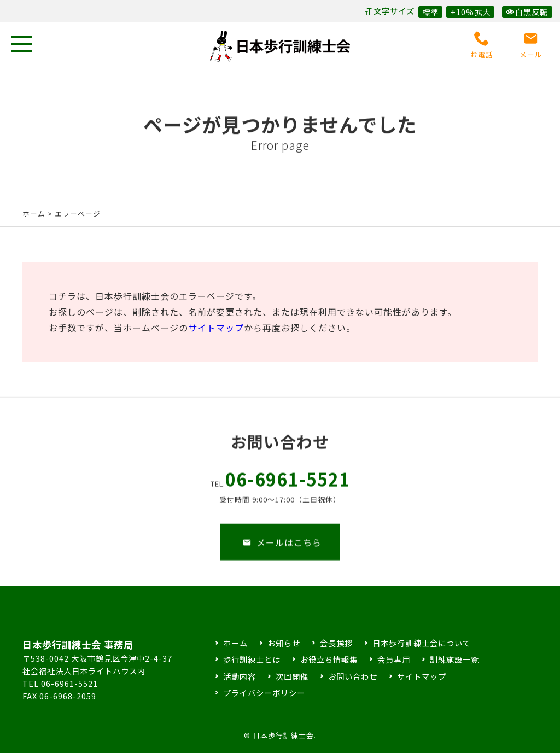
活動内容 (240, 676)
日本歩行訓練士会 (280, 46)
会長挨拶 (336, 643)
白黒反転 (527, 12)
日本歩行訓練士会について (422, 643)
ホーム (34, 214)
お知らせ (284, 643)
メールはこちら (282, 551)
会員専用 (394, 659)
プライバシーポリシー (264, 693)
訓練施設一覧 (454, 659)
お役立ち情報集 (329, 659)
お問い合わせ (353, 676)
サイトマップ (216, 328)
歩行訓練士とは (252, 659)
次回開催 (292, 676)
